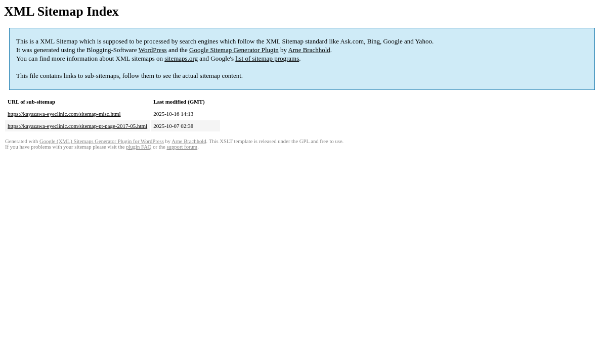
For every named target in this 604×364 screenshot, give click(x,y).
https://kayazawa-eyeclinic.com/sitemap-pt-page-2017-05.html (77, 126)
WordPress (153, 50)
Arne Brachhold (309, 50)
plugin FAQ (139, 147)
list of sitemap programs (267, 58)
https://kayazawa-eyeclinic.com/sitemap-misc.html (64, 114)
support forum (182, 147)
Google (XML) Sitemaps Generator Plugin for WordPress (102, 141)
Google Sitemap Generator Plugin (234, 50)
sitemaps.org (181, 58)
